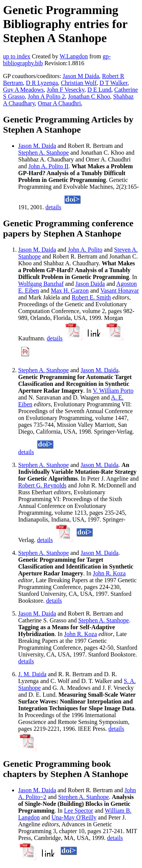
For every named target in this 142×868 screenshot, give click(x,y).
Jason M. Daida (37, 146)
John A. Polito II (48, 166)
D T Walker (114, 83)
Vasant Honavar (120, 291)
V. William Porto (113, 391)
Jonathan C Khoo (89, 96)
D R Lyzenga (42, 83)
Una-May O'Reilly (74, 817)
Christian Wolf (79, 83)
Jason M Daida (81, 76)
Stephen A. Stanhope (44, 153)
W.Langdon (74, 56)
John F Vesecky (66, 90)
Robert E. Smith (91, 297)
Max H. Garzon (70, 291)
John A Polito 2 (46, 96)
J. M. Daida (32, 674)
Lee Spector (79, 811)
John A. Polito (85, 250)
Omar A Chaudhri (59, 103)
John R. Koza (109, 573)
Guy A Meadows (23, 90)
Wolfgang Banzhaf (41, 284)
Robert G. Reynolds (42, 485)
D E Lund (99, 90)
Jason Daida (90, 284)
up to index (17, 56)
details (53, 207)
